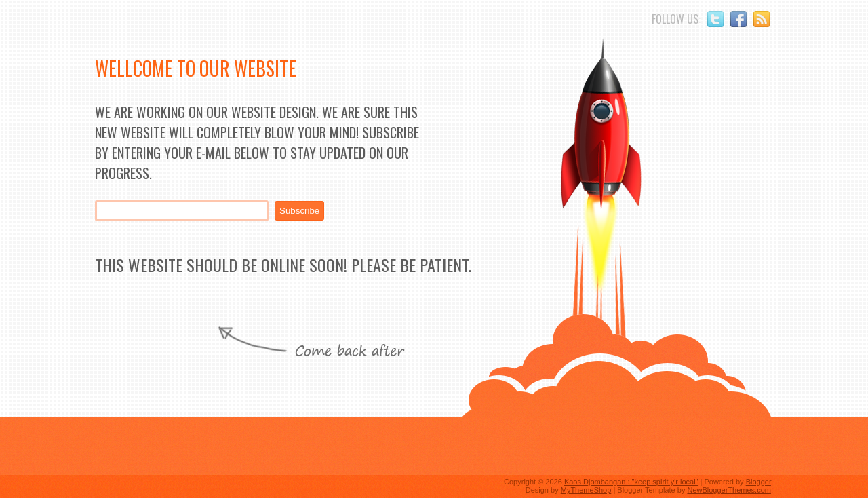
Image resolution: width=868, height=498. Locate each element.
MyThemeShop (586, 490)
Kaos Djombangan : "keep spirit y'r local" (631, 482)
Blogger (758, 482)
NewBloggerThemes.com (729, 490)
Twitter (715, 19)
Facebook (738, 19)
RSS (762, 19)
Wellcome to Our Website (196, 68)
